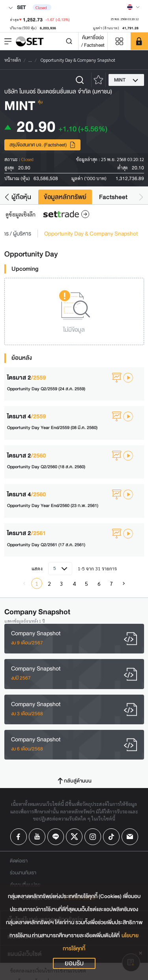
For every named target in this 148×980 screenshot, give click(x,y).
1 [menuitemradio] (37, 583)
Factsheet (113, 197)
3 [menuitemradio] (62, 583)
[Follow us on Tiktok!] (111, 837)
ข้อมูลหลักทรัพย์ (65, 197)
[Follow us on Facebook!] (19, 837)
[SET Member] (139, 41)
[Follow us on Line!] (56, 837)
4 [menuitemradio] (74, 583)
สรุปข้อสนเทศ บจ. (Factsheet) (43, 145)
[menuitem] (124, 583)
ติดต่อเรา (19, 861)
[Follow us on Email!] (130, 837)
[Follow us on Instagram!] (93, 837)
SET (17, 7)
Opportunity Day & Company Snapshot (91, 234)
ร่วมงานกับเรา (23, 873)
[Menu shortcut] (119, 41)
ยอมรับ (74, 963)
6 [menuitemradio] (99, 583)
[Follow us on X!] (74, 837)
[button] (7, 197)
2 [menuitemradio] (49, 583)
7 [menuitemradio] (111, 583)
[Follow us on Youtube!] (37, 837)
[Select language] (133, 7)
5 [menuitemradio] (86, 583)
